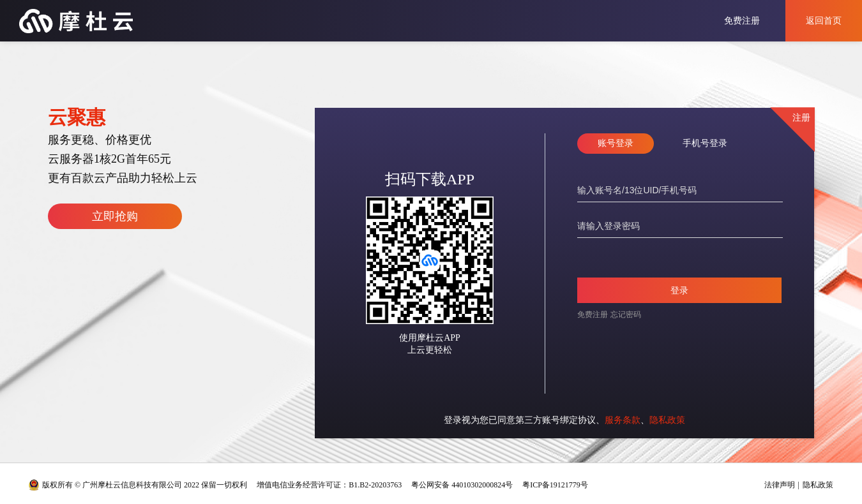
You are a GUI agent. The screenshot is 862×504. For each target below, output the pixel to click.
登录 (679, 290)
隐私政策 (667, 420)
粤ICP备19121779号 (555, 485)
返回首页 (824, 21)
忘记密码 (626, 315)
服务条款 (623, 420)
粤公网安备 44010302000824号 (462, 485)
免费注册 (742, 21)
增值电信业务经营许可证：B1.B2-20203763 (329, 485)
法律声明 (780, 485)
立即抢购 (115, 216)
